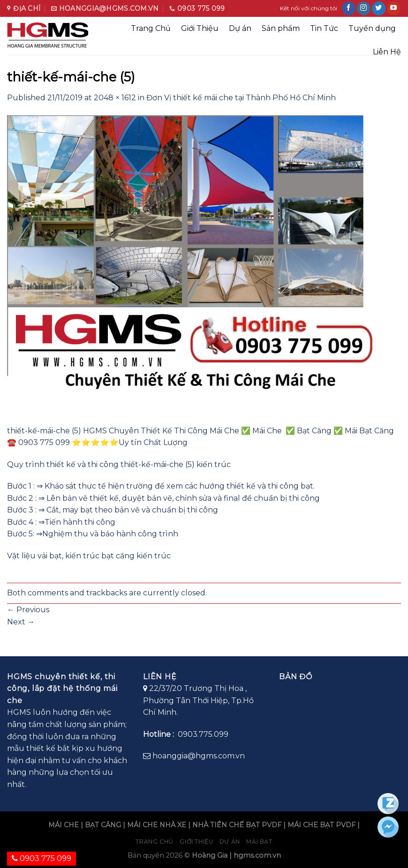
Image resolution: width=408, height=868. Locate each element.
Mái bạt (259, 842)
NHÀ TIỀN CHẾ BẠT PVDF (237, 825)
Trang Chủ (151, 28)
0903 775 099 (42, 858)
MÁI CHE (64, 825)
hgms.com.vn (257, 855)
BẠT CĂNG (103, 825)
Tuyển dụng (372, 28)
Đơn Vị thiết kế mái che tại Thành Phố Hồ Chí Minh (241, 98)
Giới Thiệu (200, 28)
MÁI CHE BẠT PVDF (321, 825)
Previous (28, 610)
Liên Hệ (387, 52)
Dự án (240, 28)
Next (21, 622)
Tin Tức (324, 28)
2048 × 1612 (115, 98)
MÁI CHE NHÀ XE (157, 825)
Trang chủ (155, 842)
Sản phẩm (281, 28)
